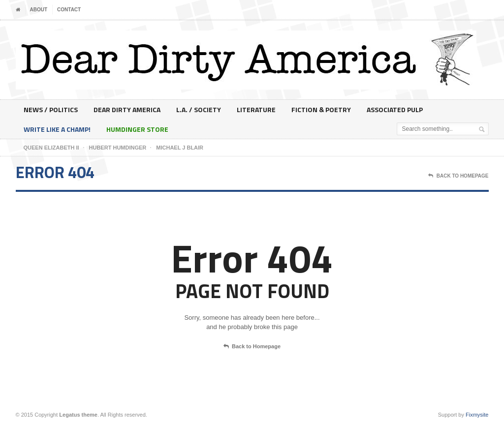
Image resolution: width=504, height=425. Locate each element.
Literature (256, 109)
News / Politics (51, 109)
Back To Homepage (458, 176)
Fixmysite (477, 415)
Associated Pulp (395, 109)
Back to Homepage (252, 347)
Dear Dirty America (127, 109)
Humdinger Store (137, 129)
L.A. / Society (199, 109)
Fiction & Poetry (321, 109)
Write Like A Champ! (57, 129)
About (39, 10)
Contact (69, 10)
